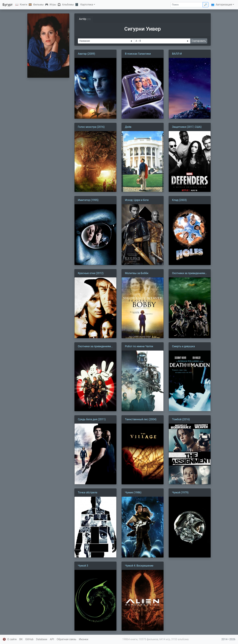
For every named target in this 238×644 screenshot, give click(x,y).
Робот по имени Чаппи (139, 346)
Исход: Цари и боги (137, 200)
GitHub (29, 639)
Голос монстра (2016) (91, 127)
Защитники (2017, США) (187, 127)
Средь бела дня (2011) (92, 419)
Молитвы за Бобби (137, 273)
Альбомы (68, 5)
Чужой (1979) (180, 492)
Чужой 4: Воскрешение (139, 566)
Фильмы (38, 5)
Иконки (84, 639)
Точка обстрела (88, 492)
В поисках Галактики (138, 54)
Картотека (87, 5)
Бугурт (8, 5)
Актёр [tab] (85, 19)
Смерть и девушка (183, 346)
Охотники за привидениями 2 (95, 347)
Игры (53, 5)
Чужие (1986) (133, 492)
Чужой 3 (83, 566)
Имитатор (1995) (88, 200)
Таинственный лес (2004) (141, 419)
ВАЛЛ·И (177, 54)
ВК (21, 639)
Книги (24, 5)
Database (42, 639)
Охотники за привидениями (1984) (189, 273)
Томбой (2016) (181, 419)
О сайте (12, 639)
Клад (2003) (179, 200)
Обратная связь (67, 639)
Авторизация (224, 5)
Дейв (128, 127)
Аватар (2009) (86, 54)
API (52, 639)
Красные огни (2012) (91, 273)
